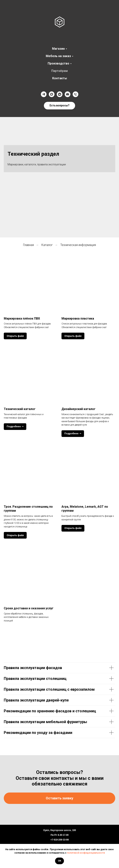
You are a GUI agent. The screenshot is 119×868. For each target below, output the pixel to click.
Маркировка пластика (78, 319)
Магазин (58, 49)
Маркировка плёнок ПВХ (22, 319)
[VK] (60, 94)
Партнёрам (59, 71)
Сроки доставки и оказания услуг (29, 608)
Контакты (60, 78)
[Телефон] (75, 94)
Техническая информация (78, 245)
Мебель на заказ (58, 56)
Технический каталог (20, 409)
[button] (59, 106)
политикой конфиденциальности (86, 853)
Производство (58, 63)
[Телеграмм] (44, 94)
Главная (28, 245)
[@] (68, 94)
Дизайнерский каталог (79, 409)
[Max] (52, 94)
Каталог (47, 245)
